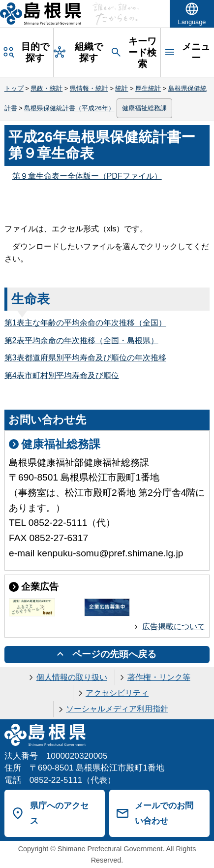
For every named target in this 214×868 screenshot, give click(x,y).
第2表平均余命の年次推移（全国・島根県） (81, 340)
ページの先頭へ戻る (114, 654)
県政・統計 (46, 88)
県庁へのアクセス (59, 813)
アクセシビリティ (117, 693)
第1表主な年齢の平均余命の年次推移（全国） (85, 323)
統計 (122, 88)
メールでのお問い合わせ (164, 813)
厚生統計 (148, 88)
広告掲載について (174, 627)
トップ (14, 88)
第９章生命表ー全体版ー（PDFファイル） (87, 176)
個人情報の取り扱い (72, 677)
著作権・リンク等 (159, 677)
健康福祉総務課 (144, 108)
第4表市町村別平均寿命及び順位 (62, 375)
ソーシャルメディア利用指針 (117, 709)
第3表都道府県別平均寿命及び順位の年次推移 (85, 358)
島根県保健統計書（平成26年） (69, 108)
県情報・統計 (89, 88)
